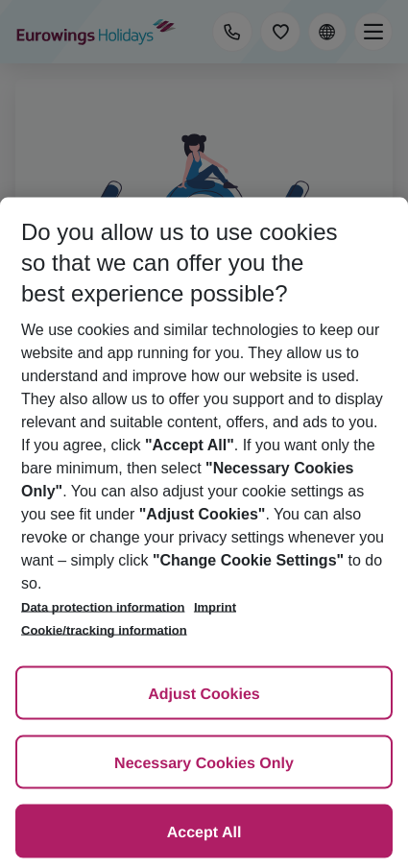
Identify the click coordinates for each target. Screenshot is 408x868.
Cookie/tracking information (104, 630)
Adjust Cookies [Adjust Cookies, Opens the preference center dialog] (204, 695)
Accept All (204, 833)
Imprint (215, 607)
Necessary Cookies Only (204, 764)
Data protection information (103, 607)
